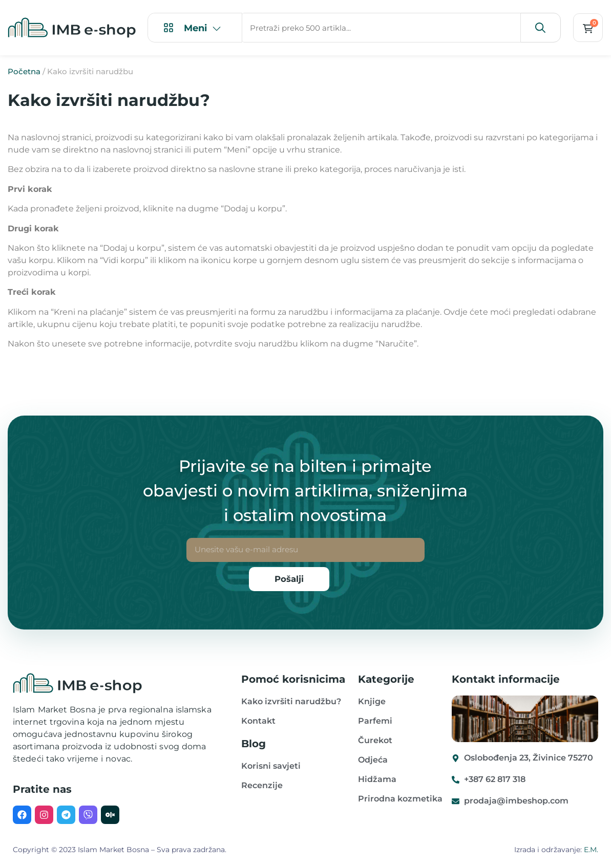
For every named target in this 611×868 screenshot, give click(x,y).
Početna (24, 72)
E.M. (591, 850)
